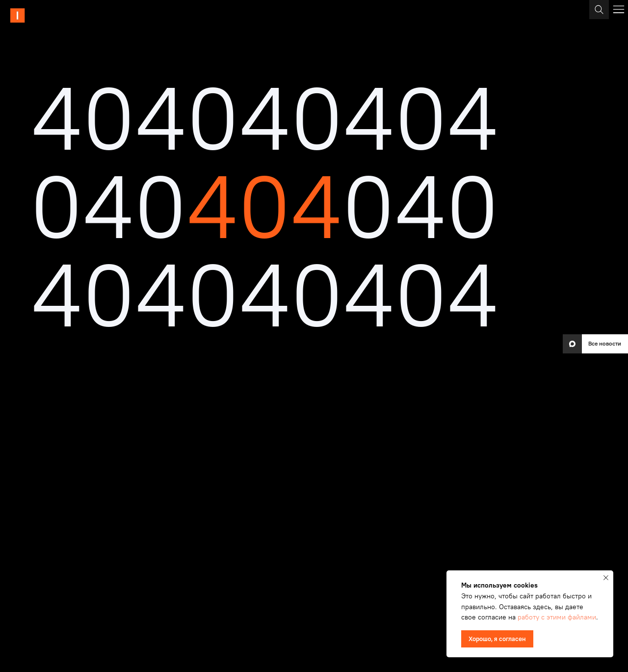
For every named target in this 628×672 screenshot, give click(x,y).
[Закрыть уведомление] (606, 578)
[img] (46, 15)
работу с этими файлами (557, 617)
